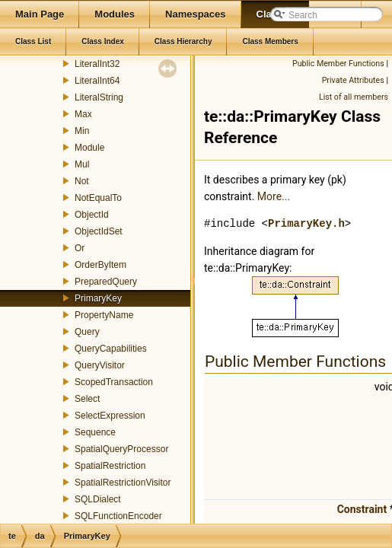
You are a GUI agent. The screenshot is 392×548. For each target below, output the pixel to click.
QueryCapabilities (111, 349)
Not (82, 181)
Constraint (362, 509)
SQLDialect (98, 499)
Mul (82, 164)
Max (83, 114)
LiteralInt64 (97, 81)
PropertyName (104, 315)
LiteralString (99, 97)
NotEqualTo (98, 198)
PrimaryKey (98, 298)
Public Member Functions (338, 64)
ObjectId (92, 215)
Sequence (95, 432)
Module (89, 148)
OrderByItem (100, 265)
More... (274, 196)
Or (80, 248)
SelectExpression (110, 416)
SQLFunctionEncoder (118, 516)
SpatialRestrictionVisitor (123, 483)
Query (87, 332)
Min (82, 131)
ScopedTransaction (114, 382)
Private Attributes (353, 80)
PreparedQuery (106, 282)
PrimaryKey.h (306, 223)
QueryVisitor (100, 365)
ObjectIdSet (99, 231)
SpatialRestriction (110, 466)
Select (87, 399)
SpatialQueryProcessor (121, 449)
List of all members (354, 97)
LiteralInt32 (97, 64)
